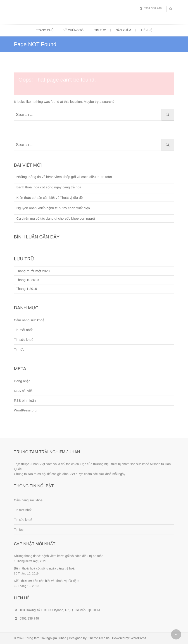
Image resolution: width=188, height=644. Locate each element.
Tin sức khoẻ (24, 340)
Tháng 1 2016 (27, 289)
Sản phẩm (124, 30)
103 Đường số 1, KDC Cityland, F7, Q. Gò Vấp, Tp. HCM (60, 610)
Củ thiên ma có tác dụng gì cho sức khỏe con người (56, 218)
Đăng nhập (22, 381)
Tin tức (100, 30)
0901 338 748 (153, 8)
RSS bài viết (23, 391)
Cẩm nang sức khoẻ (29, 320)
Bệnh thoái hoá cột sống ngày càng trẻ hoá (49, 187)
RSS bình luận (25, 400)
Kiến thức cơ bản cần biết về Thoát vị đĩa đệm (51, 198)
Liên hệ (146, 30)
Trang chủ (45, 30)
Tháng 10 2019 (27, 280)
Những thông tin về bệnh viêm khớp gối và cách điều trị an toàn (64, 177)
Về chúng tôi (74, 30)
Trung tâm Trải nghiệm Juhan (46, 638)
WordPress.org (25, 410)
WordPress (138, 638)
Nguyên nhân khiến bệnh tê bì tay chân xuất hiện (53, 208)
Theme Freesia (99, 638)
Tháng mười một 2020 (33, 271)
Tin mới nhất (23, 330)
